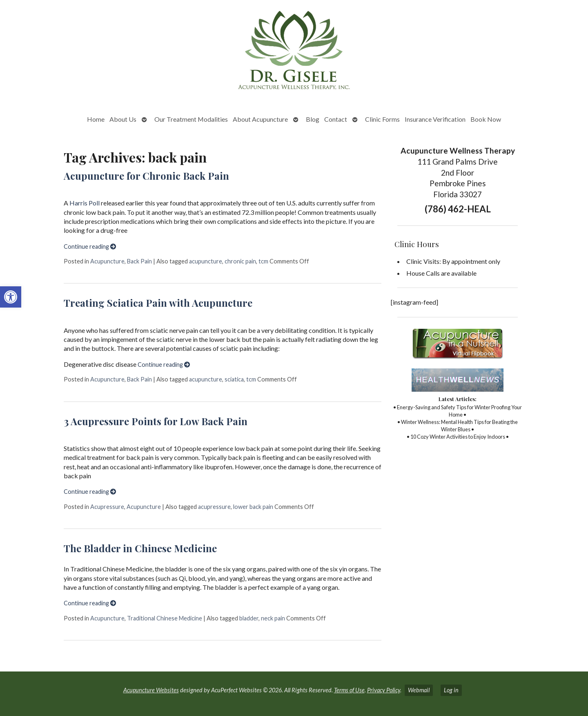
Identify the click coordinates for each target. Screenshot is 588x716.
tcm (263, 261)
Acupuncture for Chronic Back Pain (146, 176)
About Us (123, 119)
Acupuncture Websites (151, 690)
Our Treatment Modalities (191, 119)
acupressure (214, 507)
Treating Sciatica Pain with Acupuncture (158, 303)
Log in (451, 690)
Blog (313, 119)
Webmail (419, 690)
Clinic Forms (382, 119)
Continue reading (90, 246)
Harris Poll (85, 203)
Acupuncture (107, 261)
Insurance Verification (435, 119)
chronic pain (240, 261)
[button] (11, 297)
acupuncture (206, 261)
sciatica (234, 379)
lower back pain (253, 507)
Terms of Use (349, 690)
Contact (336, 119)
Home (96, 119)
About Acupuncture (260, 119)
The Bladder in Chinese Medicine (140, 548)
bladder (249, 618)
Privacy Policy (384, 690)
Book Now (486, 119)
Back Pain (139, 261)
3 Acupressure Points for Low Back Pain (156, 421)
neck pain (273, 618)
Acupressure (107, 507)
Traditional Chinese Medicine (165, 618)
